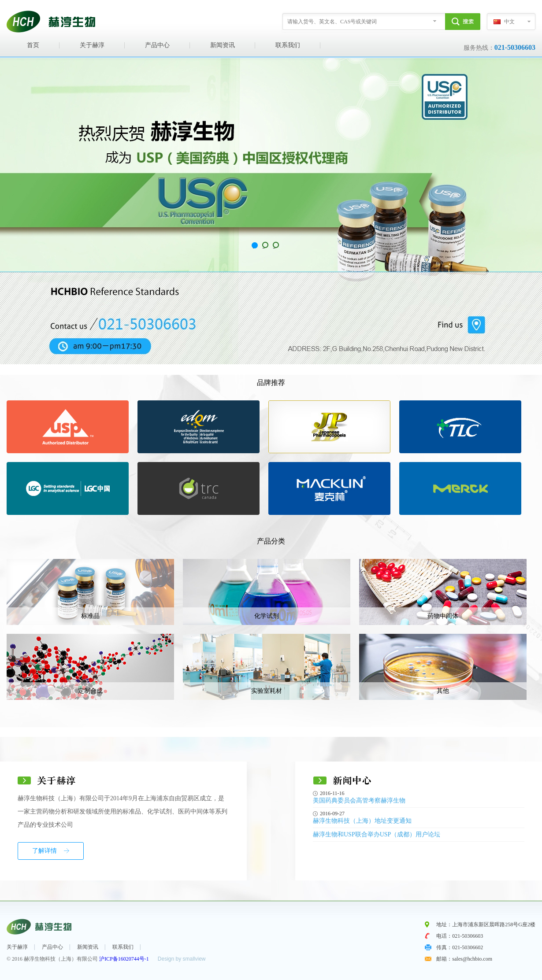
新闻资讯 (223, 45)
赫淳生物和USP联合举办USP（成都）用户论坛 (377, 834)
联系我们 (288, 45)
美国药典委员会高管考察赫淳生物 (359, 801)
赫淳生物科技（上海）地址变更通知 (362, 821)
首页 (33, 45)
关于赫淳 (92, 45)
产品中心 (157, 45)
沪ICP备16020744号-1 (124, 959)
